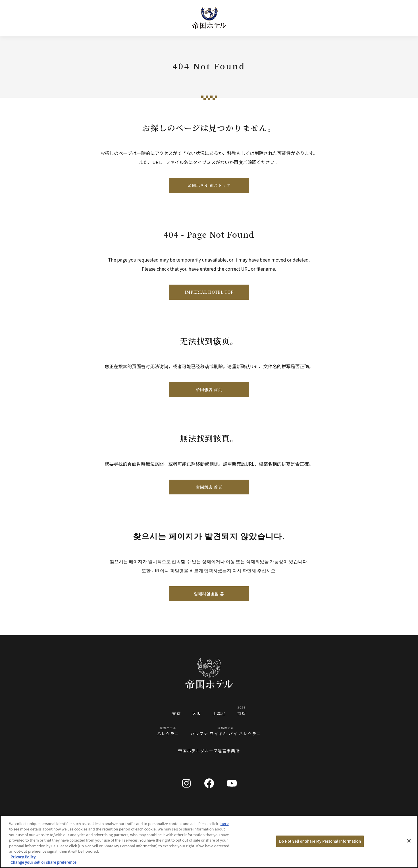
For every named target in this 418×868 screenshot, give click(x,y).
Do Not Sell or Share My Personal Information (320, 841)
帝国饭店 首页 (209, 390)
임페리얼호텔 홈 (209, 594)
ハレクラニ (168, 734)
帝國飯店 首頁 (209, 487)
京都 (242, 713)
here (225, 824)
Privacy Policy (23, 857)
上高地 (219, 713)
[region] (209, 842)
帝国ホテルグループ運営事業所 (209, 751)
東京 (176, 713)
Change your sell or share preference (43, 862)
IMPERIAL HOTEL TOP (209, 292)
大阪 (196, 713)
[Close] (409, 841)
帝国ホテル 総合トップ (209, 185)
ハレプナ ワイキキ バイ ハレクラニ (226, 734)
